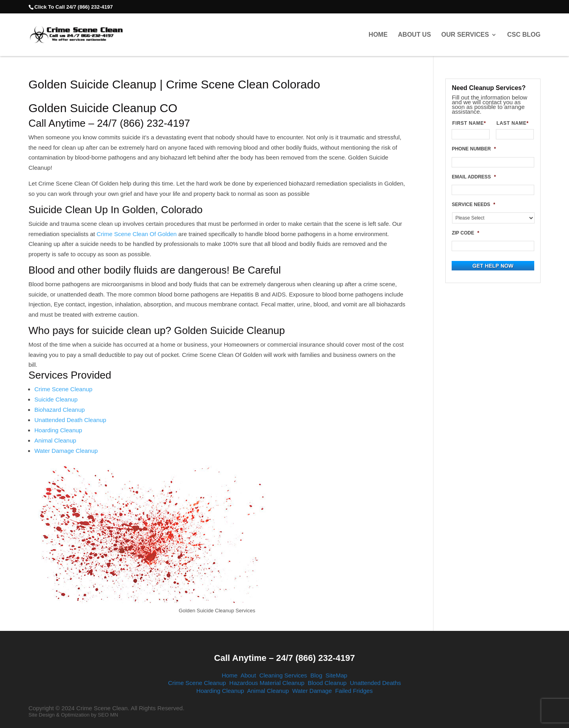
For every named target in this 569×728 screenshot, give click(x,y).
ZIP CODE (465, 233)
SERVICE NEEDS (473, 205)
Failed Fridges (354, 691)
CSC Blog (524, 35)
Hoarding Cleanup (58, 430)
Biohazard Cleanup (60, 410)
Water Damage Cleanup (66, 451)
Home (378, 35)
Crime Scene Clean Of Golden (137, 234)
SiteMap (336, 675)
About (248, 675)
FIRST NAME (471, 123)
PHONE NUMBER (474, 149)
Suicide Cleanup (56, 399)
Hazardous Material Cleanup (267, 683)
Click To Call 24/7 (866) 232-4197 (73, 7)
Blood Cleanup (327, 683)
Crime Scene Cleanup (63, 389)
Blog (316, 675)
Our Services (465, 35)
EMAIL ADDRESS (474, 177)
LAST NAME (515, 123)
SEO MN (108, 715)
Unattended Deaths (376, 683)
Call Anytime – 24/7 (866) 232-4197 (284, 658)
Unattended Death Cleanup (70, 420)
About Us (415, 35)
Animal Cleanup (55, 440)
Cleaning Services (283, 675)
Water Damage (312, 691)
